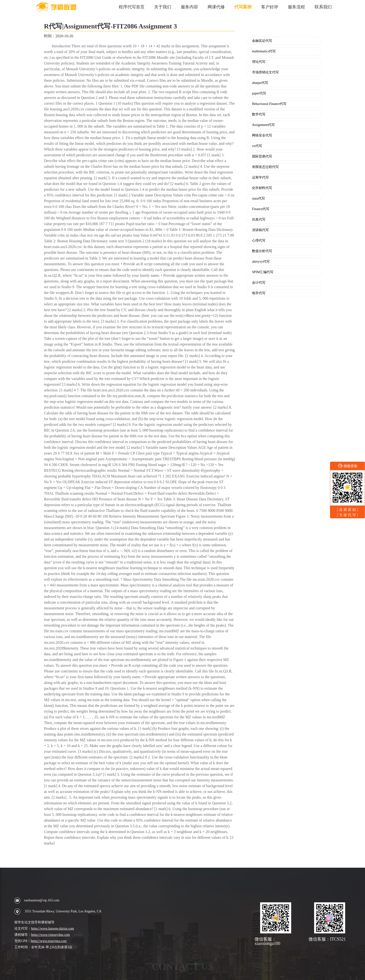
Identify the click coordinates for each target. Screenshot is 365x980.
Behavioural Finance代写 (269, 104)
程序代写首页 (132, 7)
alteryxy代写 (261, 262)
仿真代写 (259, 220)
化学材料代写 (262, 188)
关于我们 (163, 7)
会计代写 (259, 283)
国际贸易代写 (262, 157)
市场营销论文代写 (265, 72)
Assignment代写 (263, 125)
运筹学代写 (260, 178)
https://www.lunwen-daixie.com (53, 929)
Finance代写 (261, 209)
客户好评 (270, 7)
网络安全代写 (262, 135)
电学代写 (259, 293)
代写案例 (243, 7)
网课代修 (216, 7)
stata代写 (258, 199)
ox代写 (257, 146)
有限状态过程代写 (265, 167)
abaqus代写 (260, 83)
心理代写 (259, 241)
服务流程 (296, 7)
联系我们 (323, 7)
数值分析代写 (262, 251)
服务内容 (189, 7)
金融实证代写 (262, 41)
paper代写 (259, 93)
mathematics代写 (264, 51)
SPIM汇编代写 (263, 272)
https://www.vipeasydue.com (50, 935)
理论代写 (259, 62)
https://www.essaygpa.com (49, 941)
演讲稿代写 (260, 230)
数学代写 (259, 114)
